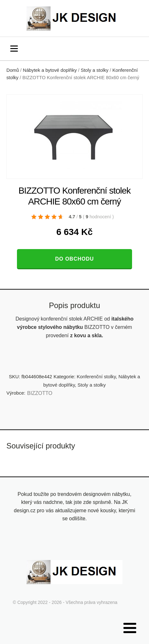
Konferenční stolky (96, 376)
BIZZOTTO (40, 393)
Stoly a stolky (94, 70)
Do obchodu (74, 259)
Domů (13, 70)
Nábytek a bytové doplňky (50, 70)
